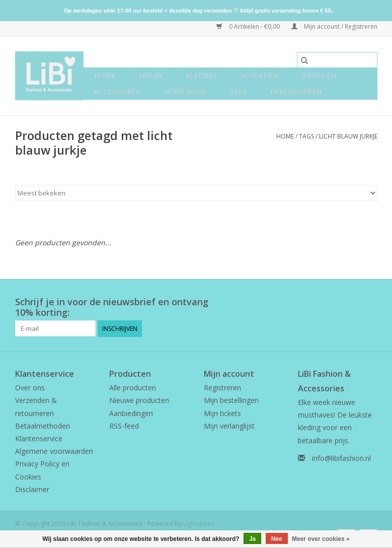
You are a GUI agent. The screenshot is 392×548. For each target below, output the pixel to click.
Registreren (222, 388)
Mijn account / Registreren (334, 26)
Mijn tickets (222, 413)
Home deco (185, 91)
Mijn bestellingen (231, 400)
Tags (306, 136)
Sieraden (319, 75)
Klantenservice (39, 438)
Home (105, 75)
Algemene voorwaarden (54, 451)
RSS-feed (124, 426)
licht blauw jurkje (348, 136)
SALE (238, 91)
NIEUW (150, 75)
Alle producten (133, 388)
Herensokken (296, 91)
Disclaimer (32, 489)
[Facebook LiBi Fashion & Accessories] (351, 302)
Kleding (201, 75)
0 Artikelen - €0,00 (249, 26)
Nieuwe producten (139, 400)
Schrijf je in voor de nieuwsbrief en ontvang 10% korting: (112, 307)
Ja (252, 539)
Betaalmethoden (43, 426)
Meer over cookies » (321, 539)
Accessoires (117, 91)
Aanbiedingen (131, 413)
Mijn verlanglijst (229, 426)
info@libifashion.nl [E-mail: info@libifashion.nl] (341, 458)
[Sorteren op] (196, 193)
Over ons (30, 388)
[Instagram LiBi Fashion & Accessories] (369, 302)
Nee (277, 539)
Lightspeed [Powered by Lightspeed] (199, 524)
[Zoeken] (337, 60)
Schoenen (259, 75)
